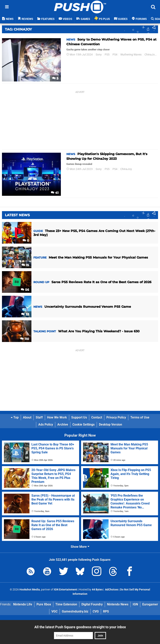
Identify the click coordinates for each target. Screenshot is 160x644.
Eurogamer (150, 604)
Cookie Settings (84, 425)
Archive (63, 425)
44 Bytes (97, 590)
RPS (106, 611)
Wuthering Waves (131, 55)
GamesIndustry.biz (75, 611)
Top (15, 417)
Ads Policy (46, 425)
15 (25, 265)
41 (55, 193)
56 (25, 290)
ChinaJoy (150, 55)
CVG (96, 611)
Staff (39, 417)
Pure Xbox (44, 604)
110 (25, 339)
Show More (80, 547)
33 (25, 314)
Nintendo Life (23, 604)
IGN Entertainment (65, 590)
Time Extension (66, 604)
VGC (54, 611)
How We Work (57, 417)
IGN (135, 604)
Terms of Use (140, 417)
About (27, 417)
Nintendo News (118, 604)
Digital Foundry (92, 604)
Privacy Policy (116, 417)
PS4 (115, 55)
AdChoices (111, 590)
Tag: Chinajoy (18, 29)
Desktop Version (111, 425)
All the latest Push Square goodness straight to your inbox (80, 627)
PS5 (107, 55)
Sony (99, 55)
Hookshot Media (30, 590)
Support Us (79, 417)
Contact (97, 417)
